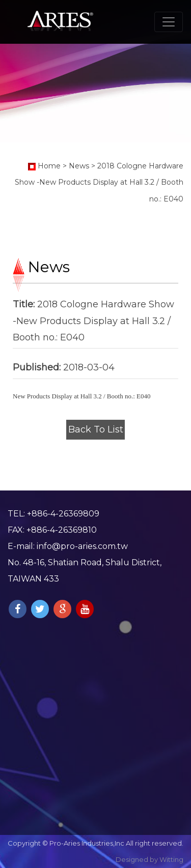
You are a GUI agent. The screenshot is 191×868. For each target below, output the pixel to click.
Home (49, 166)
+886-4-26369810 (62, 530)
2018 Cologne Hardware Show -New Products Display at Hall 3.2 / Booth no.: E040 (99, 182)
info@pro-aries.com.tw (82, 546)
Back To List (96, 429)
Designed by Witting (149, 859)
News (79, 166)
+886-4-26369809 (63, 514)
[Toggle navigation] (169, 22)
